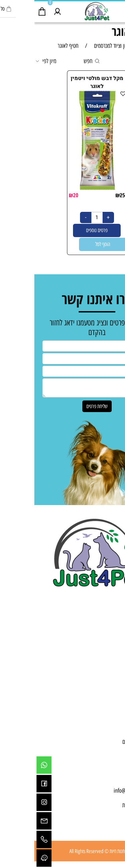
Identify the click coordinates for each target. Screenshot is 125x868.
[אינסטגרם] (10, 802)
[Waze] (10, 858)
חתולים (112, 635)
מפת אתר (110, 749)
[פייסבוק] (10, 784)
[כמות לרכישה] (63, 217)
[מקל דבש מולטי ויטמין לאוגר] (62, 188)
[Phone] (10, 839)
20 (41, 195)
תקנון (113, 735)
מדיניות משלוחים (103, 742)
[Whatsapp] (10, 765)
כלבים (113, 627)
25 (88, 195)
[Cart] (8, 10)
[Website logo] (62, 11)
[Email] (10, 821)
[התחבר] (23, 10)
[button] (68, 244)
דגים (114, 642)
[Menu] (117, 10)
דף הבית (111, 713)
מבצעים (111, 671)
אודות (113, 720)
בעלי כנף (110, 649)
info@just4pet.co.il (99, 791)
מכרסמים (110, 656)
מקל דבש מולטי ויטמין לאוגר (63, 82)
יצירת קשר (109, 727)
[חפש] (102, 10)
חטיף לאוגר (101, 31)
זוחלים (113, 664)
